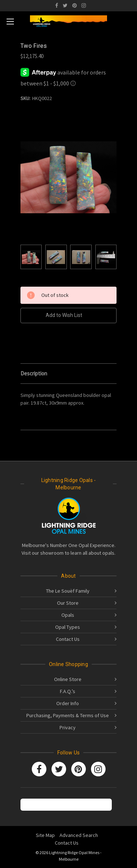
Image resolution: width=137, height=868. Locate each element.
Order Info (68, 703)
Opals (68, 615)
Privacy (68, 727)
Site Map (45, 835)
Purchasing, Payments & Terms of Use (68, 715)
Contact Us (68, 639)
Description (34, 373)
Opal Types (68, 627)
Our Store (68, 603)
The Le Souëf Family (68, 591)
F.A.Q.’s (68, 691)
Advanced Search (79, 835)
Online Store (68, 679)
